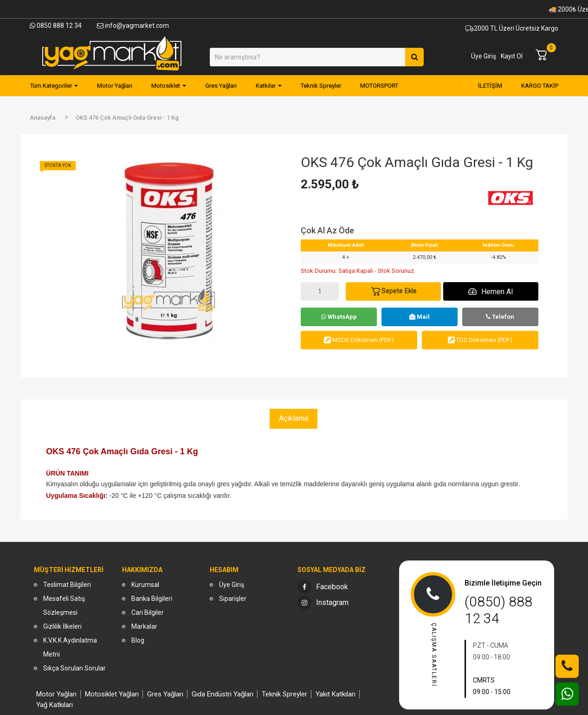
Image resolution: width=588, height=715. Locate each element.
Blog (138, 640)
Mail (420, 317)
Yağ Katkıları (55, 705)
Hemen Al (491, 292)
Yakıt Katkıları (336, 694)
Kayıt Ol (512, 56)
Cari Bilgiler (148, 612)
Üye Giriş (484, 56)
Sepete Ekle (394, 291)
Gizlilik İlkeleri (62, 626)
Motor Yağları (56, 694)
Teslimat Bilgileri (67, 585)
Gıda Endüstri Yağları (223, 694)
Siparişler (233, 599)
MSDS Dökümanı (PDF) (359, 340)
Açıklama (294, 418)
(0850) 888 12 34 (498, 610)
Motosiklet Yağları (112, 694)
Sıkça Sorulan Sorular (74, 668)
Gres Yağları (165, 694)
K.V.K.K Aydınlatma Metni (70, 647)
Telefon (500, 317)
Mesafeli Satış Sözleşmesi (64, 605)
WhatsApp (339, 317)
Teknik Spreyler (284, 694)
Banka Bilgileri (152, 599)
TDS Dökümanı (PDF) (480, 340)
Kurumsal (145, 585)
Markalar (144, 626)
